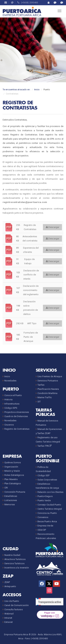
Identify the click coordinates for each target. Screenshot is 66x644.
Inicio (37, 89)
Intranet (8, 618)
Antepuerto (10, 586)
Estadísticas (11, 496)
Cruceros (9, 425)
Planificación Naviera (48, 389)
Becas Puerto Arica (47, 521)
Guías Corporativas (47, 480)
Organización (11, 467)
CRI (6, 488)
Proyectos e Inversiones (17, 412)
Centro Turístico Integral (50, 509)
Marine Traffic (45, 397)
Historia (8, 400)
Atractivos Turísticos (15, 559)
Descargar (52, 227)
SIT (39, 402)
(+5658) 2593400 (28, 3)
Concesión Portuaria (15, 492)
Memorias (10, 504)
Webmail (9, 614)
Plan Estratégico (13, 483)
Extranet (9, 622)
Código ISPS (11, 408)
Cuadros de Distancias (16, 416)
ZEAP (7, 582)
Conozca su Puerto (47, 513)
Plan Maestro (11, 479)
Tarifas (41, 385)
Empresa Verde (45, 526)
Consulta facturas (14, 609)
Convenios (43, 517)
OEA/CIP (42, 530)
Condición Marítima (48, 393)
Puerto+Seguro (45, 496)
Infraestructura (12, 404)
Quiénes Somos (13, 462)
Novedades (10, 381)
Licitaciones (11, 500)
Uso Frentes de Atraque (50, 376)
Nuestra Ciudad (12, 555)
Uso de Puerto (12, 601)
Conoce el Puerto (13, 395)
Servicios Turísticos (14, 563)
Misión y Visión (12, 471)
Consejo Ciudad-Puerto (49, 505)
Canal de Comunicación (17, 605)
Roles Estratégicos (14, 475)
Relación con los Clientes (51, 492)
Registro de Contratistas (17, 429)
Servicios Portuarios (48, 381)
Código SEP (44, 475)
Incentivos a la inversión (17, 568)
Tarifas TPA (45, 446)
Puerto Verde (44, 500)
